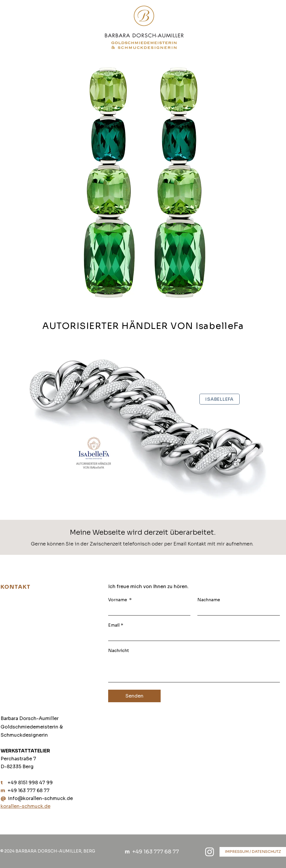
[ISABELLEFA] (220, 399)
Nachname (209, 600)
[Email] (192, 635)
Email (116, 625)
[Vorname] (148, 610)
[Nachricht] (194, 669)
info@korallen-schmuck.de (41, 798)
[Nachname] (237, 610)
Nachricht (119, 651)
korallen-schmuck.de (26, 806)
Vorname (120, 600)
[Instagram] (210, 852)
